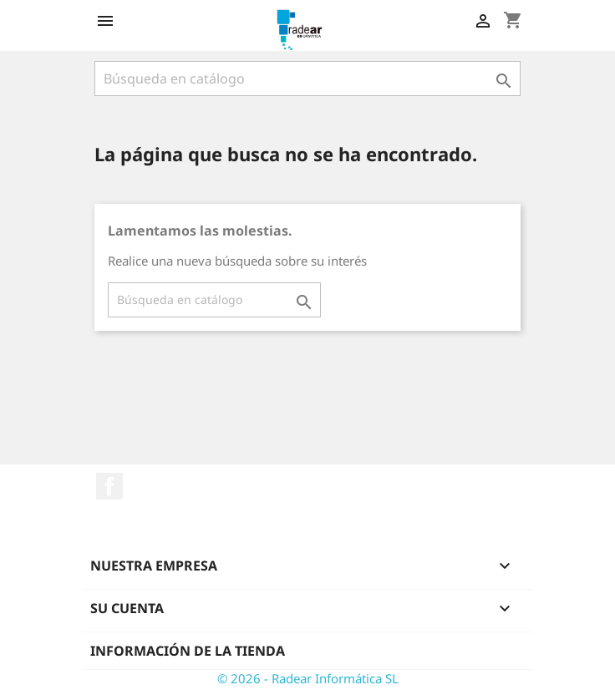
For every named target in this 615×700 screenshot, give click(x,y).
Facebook (109, 486)
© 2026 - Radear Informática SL (308, 678)
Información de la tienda (188, 651)
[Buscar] (307, 79)
